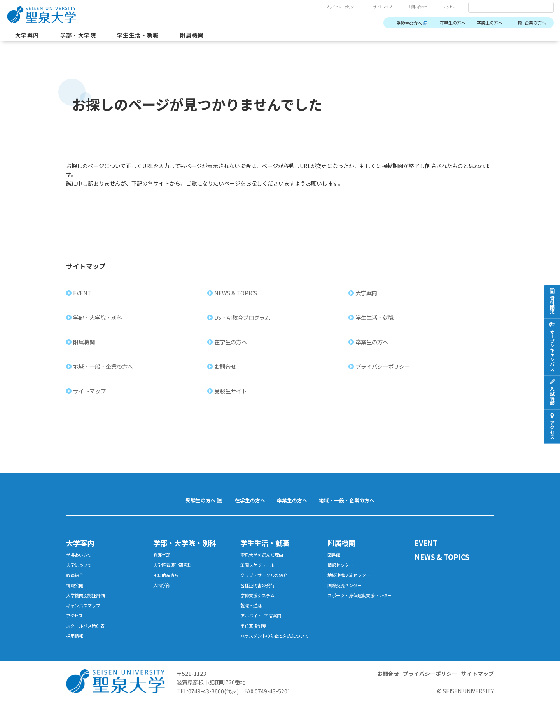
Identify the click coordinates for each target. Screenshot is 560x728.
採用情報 (76, 653)
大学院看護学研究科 (176, 574)
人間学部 (163, 596)
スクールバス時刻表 (89, 641)
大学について (81, 574)
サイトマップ (373, 7)
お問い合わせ (412, 7)
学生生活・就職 (150, 37)
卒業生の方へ (482, 23)
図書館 (335, 562)
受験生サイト (231, 396)
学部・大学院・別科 (98, 323)
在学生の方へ (440, 23)
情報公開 (76, 596)
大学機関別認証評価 (89, 608)
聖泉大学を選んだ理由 (266, 562)
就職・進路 (253, 619)
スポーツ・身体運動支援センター (365, 608)
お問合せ (226, 372)
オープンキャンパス (552, 350)
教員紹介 (76, 585)
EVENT (83, 298)
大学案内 (29, 37)
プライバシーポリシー (325, 7)
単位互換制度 (255, 641)
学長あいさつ (81, 562)
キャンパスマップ (86, 619)
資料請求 (552, 304)
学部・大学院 (84, 37)
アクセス (448, 7)
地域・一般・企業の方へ (104, 372)
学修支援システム (261, 608)
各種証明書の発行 (261, 596)
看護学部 (163, 562)
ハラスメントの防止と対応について (278, 656)
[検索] (502, 8)
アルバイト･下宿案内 (264, 630)
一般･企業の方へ (527, 23)
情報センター (343, 574)
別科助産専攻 (168, 585)
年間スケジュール (260, 574)
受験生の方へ (391, 23)
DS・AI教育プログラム (243, 323)
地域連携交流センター (353, 585)
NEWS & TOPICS (236, 298)
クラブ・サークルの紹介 (268, 585)
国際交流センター (348, 596)
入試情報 (552, 395)
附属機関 (208, 37)
